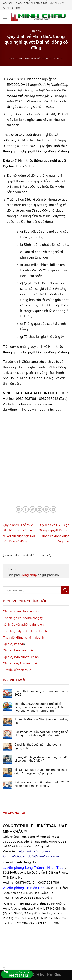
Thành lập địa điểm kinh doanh (25, 631)
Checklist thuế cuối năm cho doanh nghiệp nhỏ (38, 746)
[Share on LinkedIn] (53, 509)
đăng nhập (29, 575)
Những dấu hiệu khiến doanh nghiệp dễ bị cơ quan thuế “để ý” (41, 759)
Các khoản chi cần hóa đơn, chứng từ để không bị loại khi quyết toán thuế (41, 734)
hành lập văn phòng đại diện (23, 624)
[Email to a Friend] (39, 509)
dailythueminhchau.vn (43, 856)
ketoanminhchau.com (32, 851)
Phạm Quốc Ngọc (53, 58)
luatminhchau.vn (14, 856)
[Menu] (5, 17)
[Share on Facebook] (26, 509)
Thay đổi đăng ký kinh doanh (23, 637)
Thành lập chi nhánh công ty (23, 618)
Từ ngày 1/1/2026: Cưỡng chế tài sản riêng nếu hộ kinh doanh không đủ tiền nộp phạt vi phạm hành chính (40, 707)
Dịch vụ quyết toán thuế (20, 663)
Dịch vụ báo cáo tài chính (21, 657)
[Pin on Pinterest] (46, 509)
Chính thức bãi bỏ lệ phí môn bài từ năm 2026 (41, 693)
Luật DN (36, 31)
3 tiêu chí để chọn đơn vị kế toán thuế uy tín (41, 721)
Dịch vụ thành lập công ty (21, 611)
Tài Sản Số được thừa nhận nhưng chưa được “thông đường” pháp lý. (41, 771)
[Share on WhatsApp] (19, 509)
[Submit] (65, 590)
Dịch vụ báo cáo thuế (18, 650)
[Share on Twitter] (33, 509)
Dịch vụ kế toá (13, 644)
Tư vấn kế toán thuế (17, 670)
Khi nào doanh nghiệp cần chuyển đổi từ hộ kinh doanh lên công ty (41, 784)
